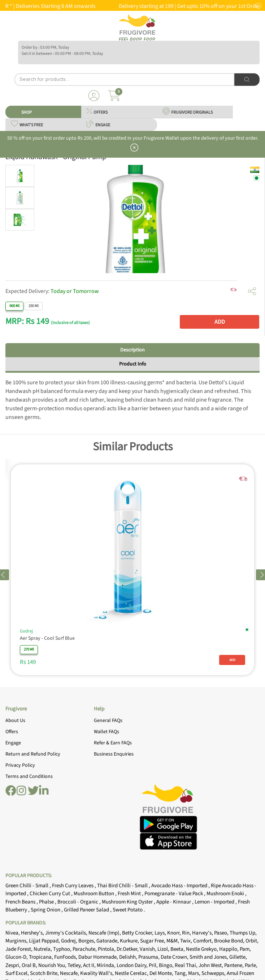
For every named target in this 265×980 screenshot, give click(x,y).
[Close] (257, 438)
